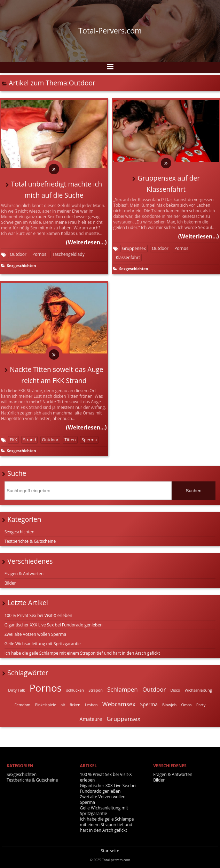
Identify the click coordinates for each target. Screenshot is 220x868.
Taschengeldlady (68, 254)
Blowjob (169, 705)
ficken (75, 705)
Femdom (23, 705)
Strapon (96, 690)
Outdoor (18, 254)
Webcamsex (119, 704)
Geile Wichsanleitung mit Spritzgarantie (43, 644)
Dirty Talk (16, 690)
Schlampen (123, 689)
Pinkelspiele (45, 705)
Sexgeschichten (21, 265)
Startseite (110, 851)
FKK (13, 440)
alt (63, 705)
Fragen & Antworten (24, 574)
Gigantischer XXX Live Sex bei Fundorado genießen (54, 625)
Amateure (91, 719)
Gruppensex (134, 248)
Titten (70, 440)
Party (201, 705)
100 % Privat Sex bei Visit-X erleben (38, 615)
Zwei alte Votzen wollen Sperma (36, 634)
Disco (175, 690)
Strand (29, 440)
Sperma (89, 440)
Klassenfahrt (128, 257)
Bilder (10, 583)
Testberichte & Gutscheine (30, 541)
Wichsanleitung (198, 690)
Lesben (91, 705)
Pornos (39, 254)
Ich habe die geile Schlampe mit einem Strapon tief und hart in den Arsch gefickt (82, 653)
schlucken (75, 690)
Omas (186, 705)
